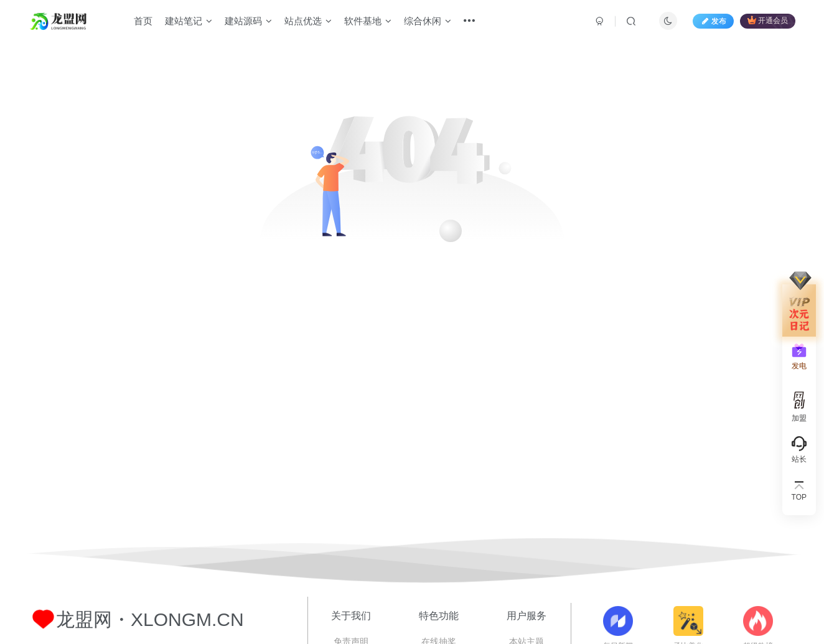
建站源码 (248, 21)
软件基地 (368, 21)
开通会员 (768, 20)
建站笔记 (189, 21)
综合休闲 (428, 21)
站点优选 (308, 21)
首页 (143, 21)
